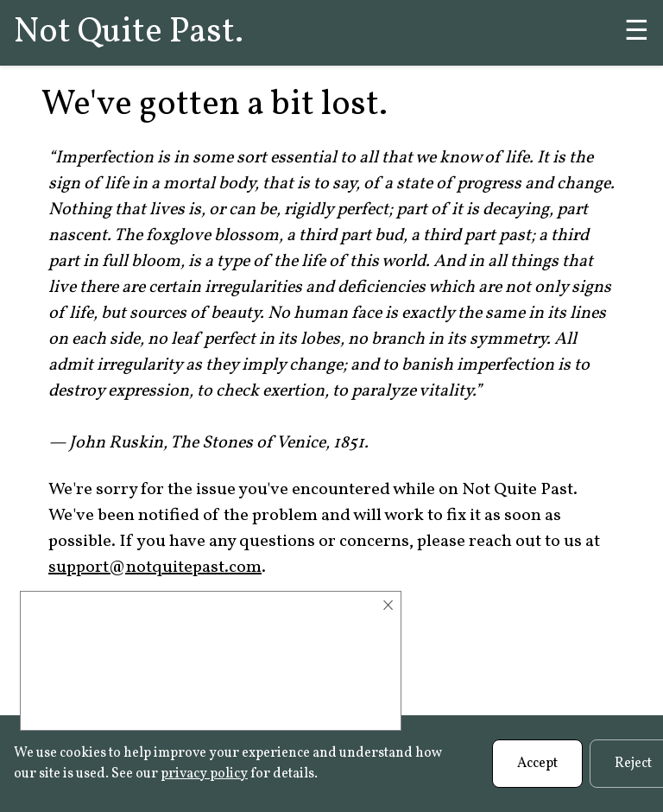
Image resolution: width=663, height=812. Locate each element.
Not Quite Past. (129, 33)
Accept (537, 764)
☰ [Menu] (637, 33)
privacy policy (204, 774)
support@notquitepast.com (155, 568)
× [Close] (388, 606)
